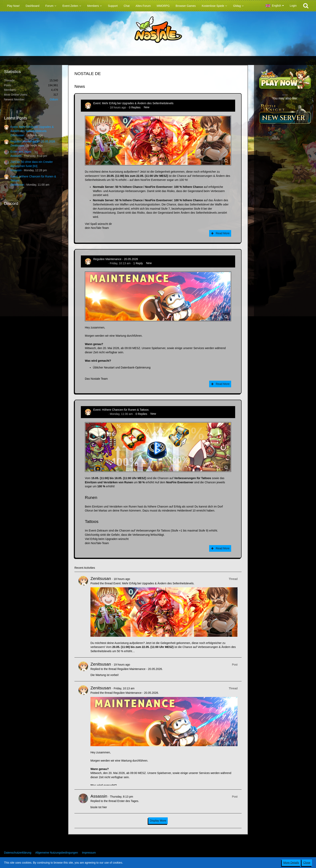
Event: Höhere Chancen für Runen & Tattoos (121, 410)
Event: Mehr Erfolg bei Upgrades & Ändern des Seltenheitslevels (133, 103)
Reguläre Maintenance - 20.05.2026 (33, 141)
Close (307, 863)
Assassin (16, 156)
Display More (158, 821)
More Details (291, 863)
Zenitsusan (17, 135)
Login (293, 6)
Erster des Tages (21, 152)
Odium (54, 99)
